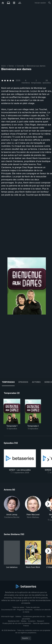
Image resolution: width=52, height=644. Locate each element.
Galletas (18, 616)
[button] (12, 509)
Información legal (7, 616)
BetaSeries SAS (14, 621)
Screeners (32, 621)
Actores (36, 382)
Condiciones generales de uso (34, 616)
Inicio (4, 66)
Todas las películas (33, 607)
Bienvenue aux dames (36, 66)
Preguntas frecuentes (25, 610)
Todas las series (18, 607)
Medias (24, 621)
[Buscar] (50, 3)
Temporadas (8, 382)
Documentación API (8, 610)
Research (41, 621)
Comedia (20, 66)
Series (11, 66)
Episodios (23, 382)
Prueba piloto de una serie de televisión (17, 623)
